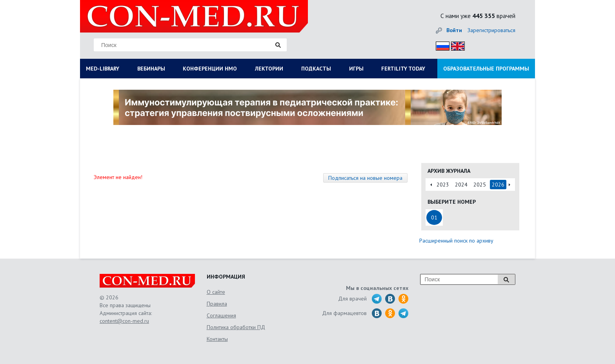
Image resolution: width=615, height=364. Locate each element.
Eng (456, 45)
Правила (217, 304)
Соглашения (221, 315)
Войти (454, 30)
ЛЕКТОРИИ (269, 69)
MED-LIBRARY (103, 69)
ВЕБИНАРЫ (151, 69)
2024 (461, 185)
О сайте (216, 292)
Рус (440, 45)
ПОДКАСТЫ (316, 69)
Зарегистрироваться (491, 30)
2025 (480, 185)
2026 (498, 185)
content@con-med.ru (124, 321)
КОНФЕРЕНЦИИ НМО (210, 69)
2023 (443, 185)
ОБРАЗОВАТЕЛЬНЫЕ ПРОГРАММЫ (486, 69)
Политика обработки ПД (236, 327)
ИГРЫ (356, 69)
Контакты (217, 339)
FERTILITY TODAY (403, 69)
